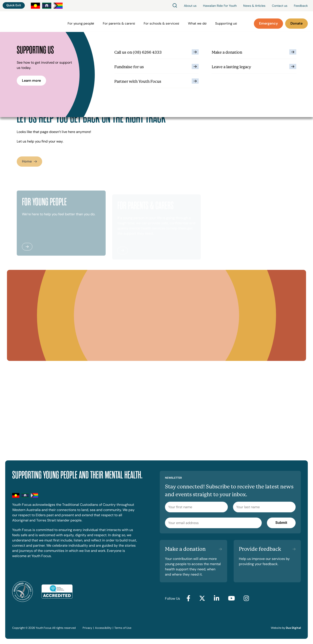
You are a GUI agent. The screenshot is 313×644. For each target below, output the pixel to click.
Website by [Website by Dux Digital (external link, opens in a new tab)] (286, 628)
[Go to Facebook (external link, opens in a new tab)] (188, 599)
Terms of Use (123, 628)
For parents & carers (118, 22)
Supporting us (218, 22)
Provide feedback (260, 549)
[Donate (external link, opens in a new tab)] (296, 22)
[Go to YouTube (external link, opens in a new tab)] (231, 599)
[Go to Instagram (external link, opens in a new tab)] (246, 599)
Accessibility (103, 628)
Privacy (87, 628)
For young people (82, 22)
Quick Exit (14, 5)
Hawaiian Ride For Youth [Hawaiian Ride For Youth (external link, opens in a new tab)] (220, 6)
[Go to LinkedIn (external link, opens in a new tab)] (217, 599)
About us (190, 6)
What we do (192, 22)
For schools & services (158, 22)
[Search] (175, 6)
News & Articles (254, 6)
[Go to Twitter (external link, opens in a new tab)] (202, 599)
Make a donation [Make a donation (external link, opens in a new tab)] (185, 549)
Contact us (280, 6)
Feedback (301, 6)
